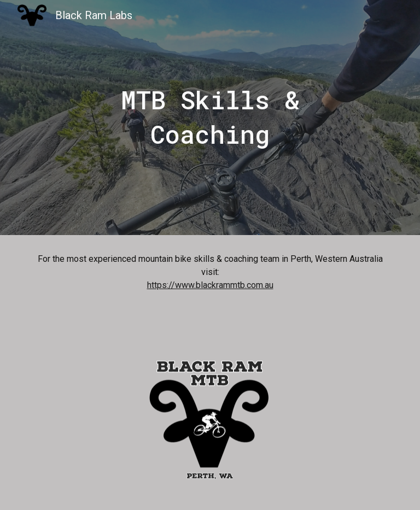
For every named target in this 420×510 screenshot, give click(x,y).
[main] (210, 117)
